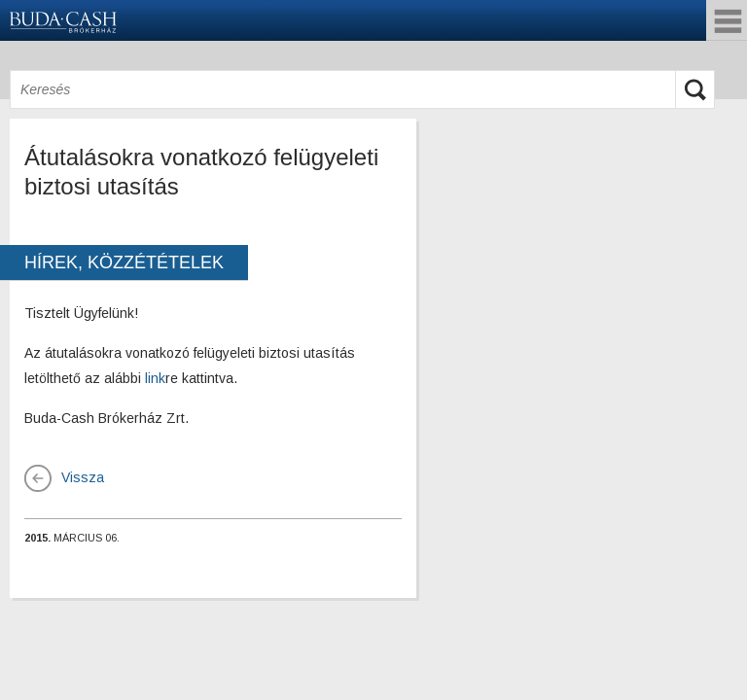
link (155, 378)
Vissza (83, 477)
